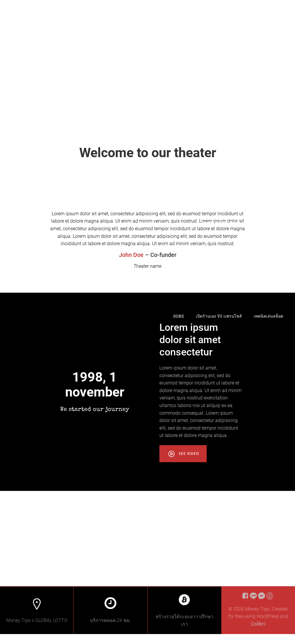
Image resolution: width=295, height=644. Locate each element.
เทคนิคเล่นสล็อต (268, 317)
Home (179, 317)
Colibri (258, 635)
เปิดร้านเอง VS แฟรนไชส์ (219, 317)
